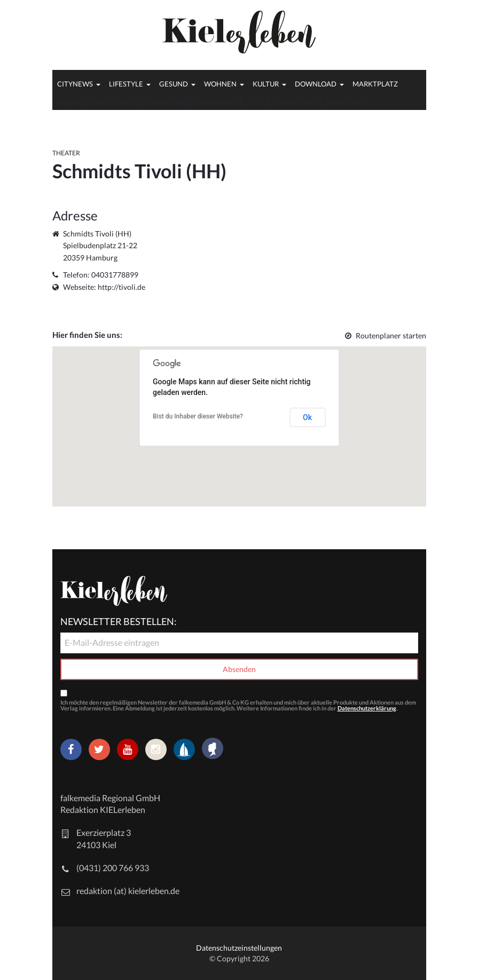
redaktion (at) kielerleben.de (128, 891)
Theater (66, 153)
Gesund (174, 84)
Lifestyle (126, 84)
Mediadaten (216, 101)
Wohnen (220, 84)
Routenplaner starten (386, 335)
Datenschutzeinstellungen (239, 948)
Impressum (345, 101)
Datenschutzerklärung (367, 708)
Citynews (75, 84)
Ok (307, 417)
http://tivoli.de (122, 287)
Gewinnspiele (114, 101)
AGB (254, 101)
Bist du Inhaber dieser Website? (198, 416)
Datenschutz (294, 101)
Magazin (67, 101)
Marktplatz (375, 84)
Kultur (266, 84)
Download (316, 84)
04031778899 (115, 275)
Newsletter (166, 101)
